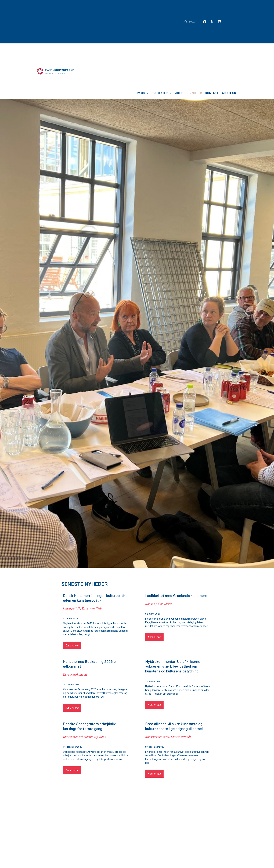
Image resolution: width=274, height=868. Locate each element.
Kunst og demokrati (159, 604)
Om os (142, 93)
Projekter (161, 93)
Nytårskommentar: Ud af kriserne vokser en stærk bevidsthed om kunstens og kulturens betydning (173, 666)
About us (229, 93)
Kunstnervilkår (92, 608)
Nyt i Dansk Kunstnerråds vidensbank (176, 861)
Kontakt (212, 93)
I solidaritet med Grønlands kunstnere (176, 596)
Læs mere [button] (72, 645)
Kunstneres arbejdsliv (78, 737)
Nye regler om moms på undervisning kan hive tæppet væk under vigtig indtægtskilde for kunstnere (176, 795)
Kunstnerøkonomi (75, 674)
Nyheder (196, 93)
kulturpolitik (72, 608)
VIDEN (180, 93)
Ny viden (100, 737)
